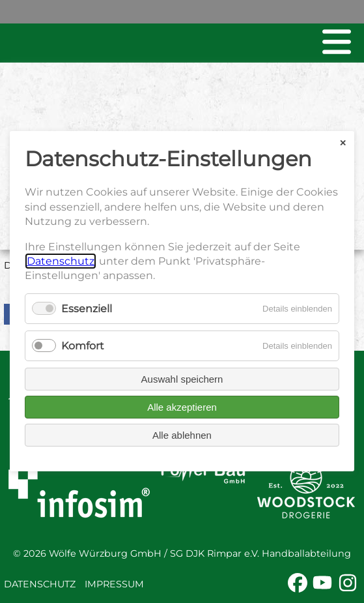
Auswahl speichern (182, 380)
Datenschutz (40, 584)
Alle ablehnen (182, 436)
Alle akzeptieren (182, 408)
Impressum (114, 584)
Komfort (83, 346)
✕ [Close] (343, 143)
